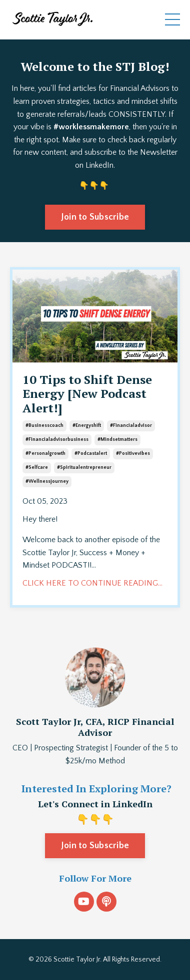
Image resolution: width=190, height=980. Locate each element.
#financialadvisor (131, 426)
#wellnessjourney (47, 482)
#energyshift (87, 426)
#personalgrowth (45, 454)
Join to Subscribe (95, 846)
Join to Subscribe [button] (95, 217)
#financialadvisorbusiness (57, 440)
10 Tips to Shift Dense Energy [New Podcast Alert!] (87, 394)
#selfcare (37, 468)
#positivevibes (133, 454)
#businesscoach (44, 426)
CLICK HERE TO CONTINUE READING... (92, 583)
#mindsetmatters (117, 440)
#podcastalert (91, 454)
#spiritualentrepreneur (84, 468)
